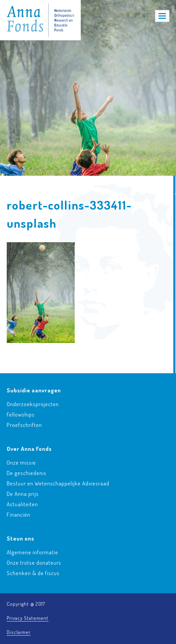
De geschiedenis (27, 473)
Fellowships (21, 414)
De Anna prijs (23, 494)
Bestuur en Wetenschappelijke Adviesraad (58, 483)
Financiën (19, 514)
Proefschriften (24, 425)
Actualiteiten (22, 504)
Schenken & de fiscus (33, 573)
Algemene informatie (32, 552)
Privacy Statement (28, 618)
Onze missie (21, 462)
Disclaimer (19, 632)
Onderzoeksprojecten (33, 404)
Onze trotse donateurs (34, 563)
